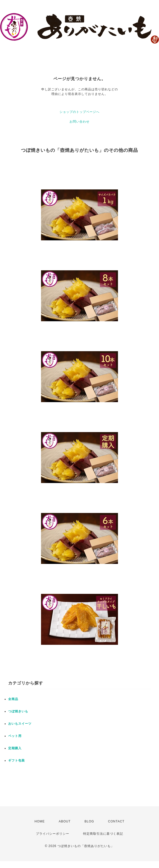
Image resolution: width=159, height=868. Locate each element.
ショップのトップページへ (79, 112)
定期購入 (15, 748)
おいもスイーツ (20, 724)
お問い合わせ (79, 122)
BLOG (89, 821)
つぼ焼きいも (18, 711)
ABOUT (65, 821)
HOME (40, 821)
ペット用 (15, 736)
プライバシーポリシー (53, 834)
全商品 (13, 699)
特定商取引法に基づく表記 (103, 834)
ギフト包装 (17, 760)
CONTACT (116, 821)
